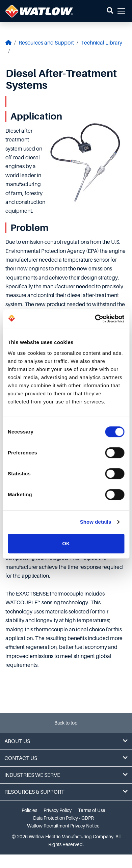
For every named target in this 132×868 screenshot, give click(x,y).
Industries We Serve (66, 775)
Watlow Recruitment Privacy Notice (63, 826)
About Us (66, 741)
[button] (110, 11)
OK (66, 543)
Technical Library (102, 43)
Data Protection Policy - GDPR (63, 818)
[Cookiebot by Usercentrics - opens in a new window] (95, 319)
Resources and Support (46, 43)
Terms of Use (92, 810)
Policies (29, 810)
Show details (96, 522)
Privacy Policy (58, 810)
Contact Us (66, 758)
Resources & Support (66, 792)
